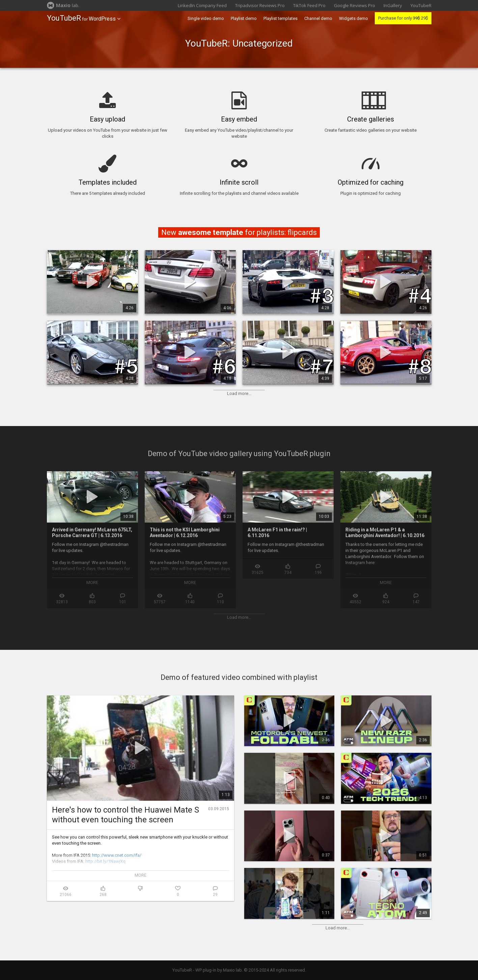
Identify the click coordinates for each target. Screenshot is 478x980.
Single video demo (206, 18)
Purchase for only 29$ (403, 18)
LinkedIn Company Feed (202, 5)
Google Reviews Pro (355, 5)
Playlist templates (280, 18)
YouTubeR (421, 5)
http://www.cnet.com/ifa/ (117, 855)
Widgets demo (354, 18)
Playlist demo (244, 18)
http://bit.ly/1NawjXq (105, 861)
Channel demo (318, 18)
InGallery (393, 5)
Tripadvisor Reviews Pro (260, 5)
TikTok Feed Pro (309, 5)
